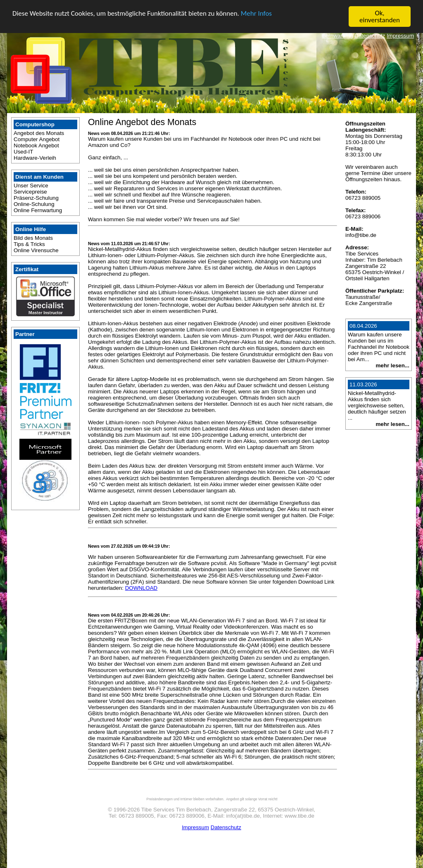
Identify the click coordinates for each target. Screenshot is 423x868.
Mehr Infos (256, 13)
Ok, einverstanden (380, 17)
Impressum (400, 36)
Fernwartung (338, 36)
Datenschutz (370, 36)
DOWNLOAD (141, 588)
